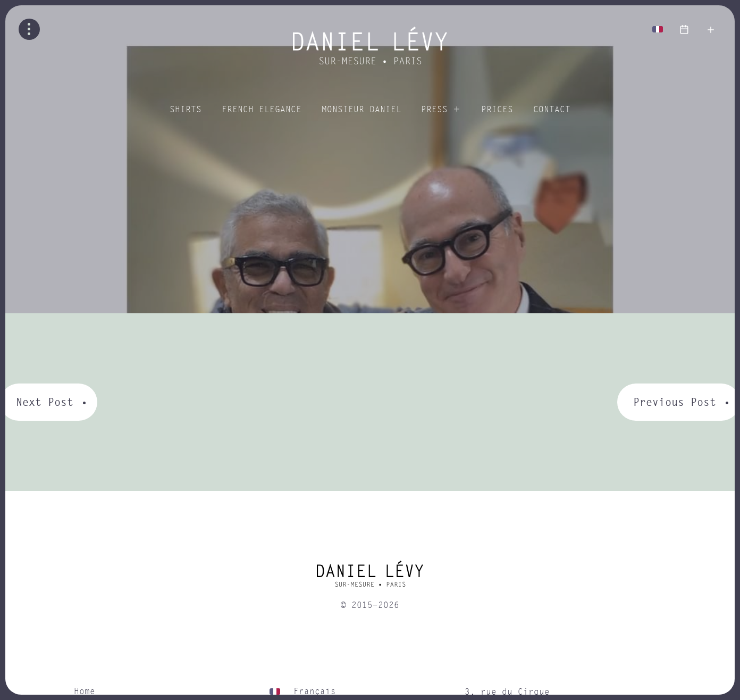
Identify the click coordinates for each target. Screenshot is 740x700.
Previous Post (675, 402)
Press (434, 110)
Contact (552, 110)
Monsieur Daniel (361, 110)
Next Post (45, 402)
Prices (497, 110)
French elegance (262, 110)
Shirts (186, 110)
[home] (370, 578)
